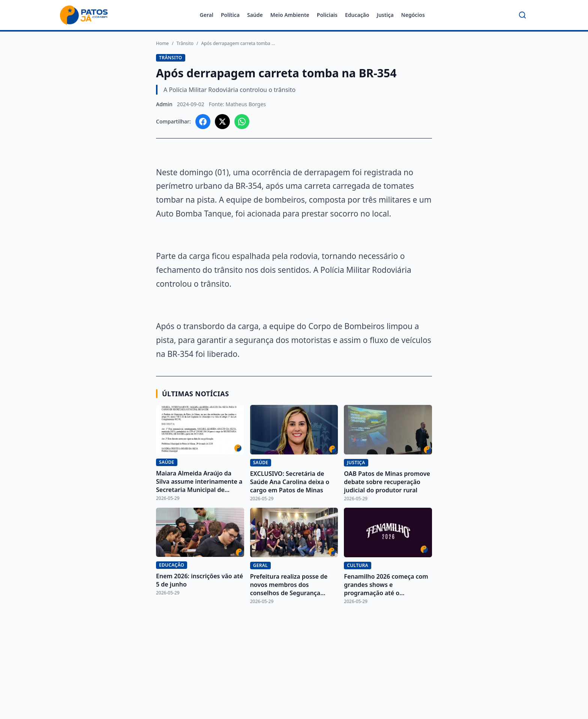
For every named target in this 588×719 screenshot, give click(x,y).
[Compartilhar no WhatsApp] (242, 122)
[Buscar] (522, 15)
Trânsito (185, 44)
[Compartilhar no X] (222, 122)
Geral (207, 15)
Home (162, 44)
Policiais (327, 15)
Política (230, 15)
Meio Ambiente (290, 15)
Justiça (385, 15)
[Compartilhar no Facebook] (203, 122)
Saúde (255, 15)
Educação (357, 15)
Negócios (413, 15)
